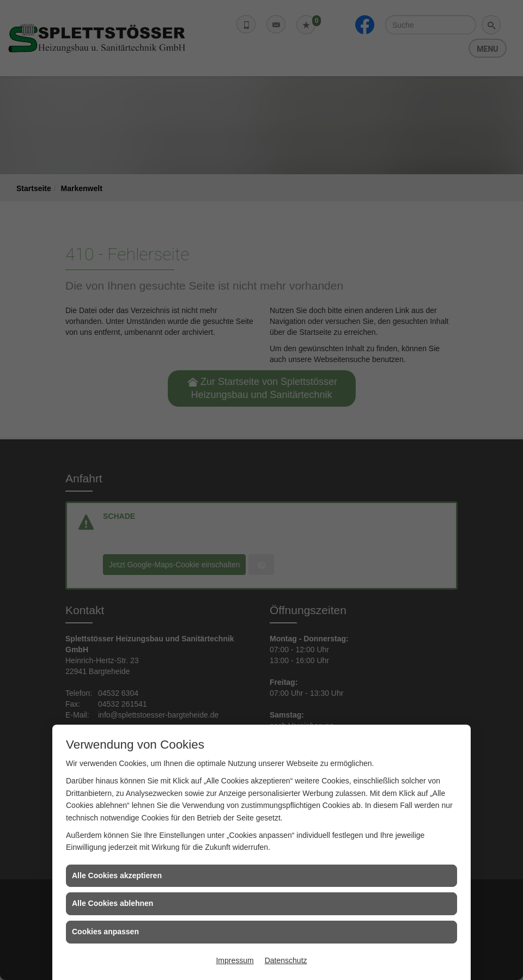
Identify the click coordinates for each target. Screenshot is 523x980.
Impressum (235, 960)
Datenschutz (286, 960)
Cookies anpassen (105, 932)
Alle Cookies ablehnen (112, 903)
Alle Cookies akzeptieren (117, 875)
